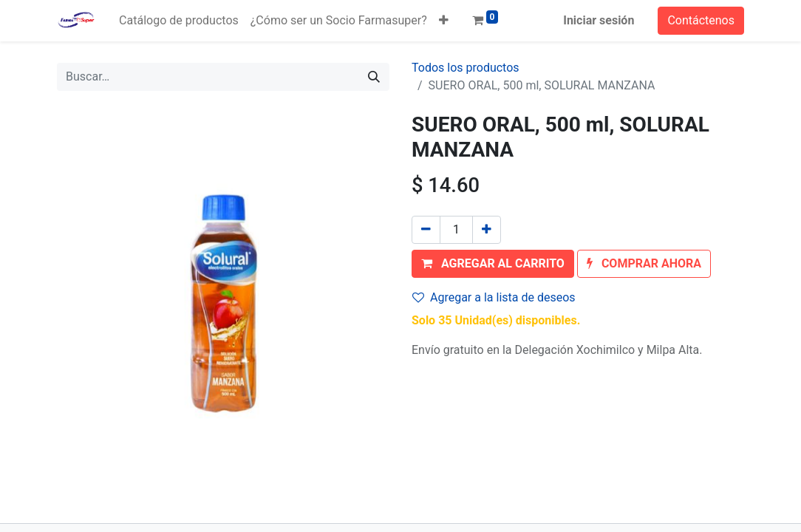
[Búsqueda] (374, 77)
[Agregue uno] (487, 230)
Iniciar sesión (599, 20)
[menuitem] (179, 21)
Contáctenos (701, 20)
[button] (444, 21)
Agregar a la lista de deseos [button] (494, 297)
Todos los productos (466, 68)
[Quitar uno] (426, 230)
